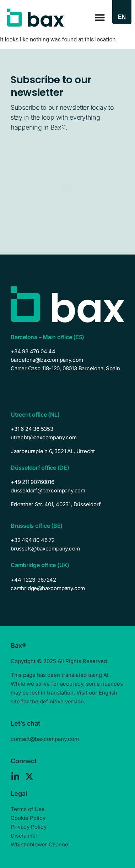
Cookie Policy (28, 818)
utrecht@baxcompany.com (44, 437)
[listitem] (67, 451)
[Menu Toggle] (100, 18)
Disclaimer (24, 836)
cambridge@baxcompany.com (48, 588)
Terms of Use (28, 809)
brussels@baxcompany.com (45, 549)
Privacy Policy (29, 827)
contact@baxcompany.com (45, 739)
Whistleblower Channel (40, 844)
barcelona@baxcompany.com (47, 360)
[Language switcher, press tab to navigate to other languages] (122, 17)
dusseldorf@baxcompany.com (48, 490)
